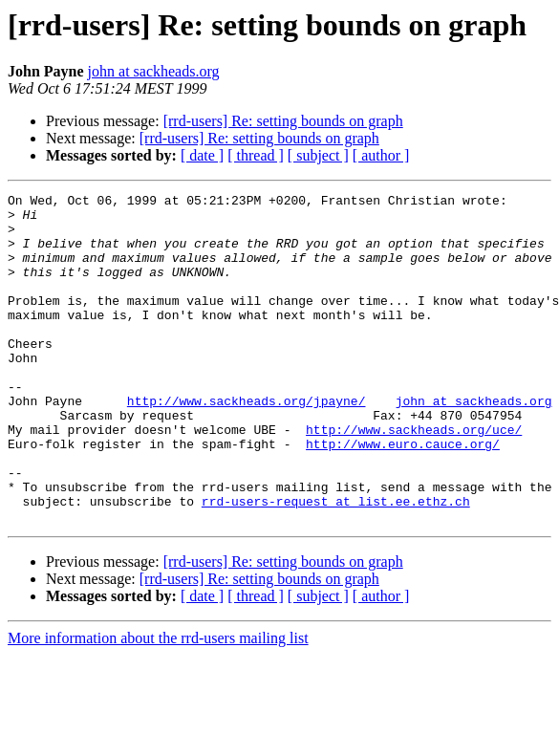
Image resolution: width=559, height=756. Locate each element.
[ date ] (202, 155)
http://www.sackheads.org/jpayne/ (247, 443)
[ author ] (381, 155)
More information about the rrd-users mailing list (158, 704)
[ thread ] (256, 155)
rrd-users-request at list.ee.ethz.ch (336, 564)
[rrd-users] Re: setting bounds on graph (283, 121)
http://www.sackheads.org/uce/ (414, 478)
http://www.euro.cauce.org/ (403, 495)
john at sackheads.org (154, 71)
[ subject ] (318, 155)
